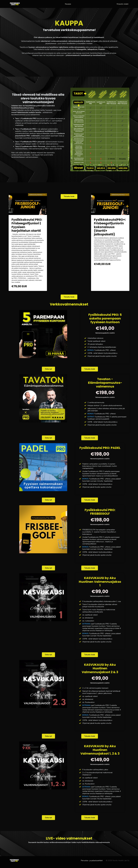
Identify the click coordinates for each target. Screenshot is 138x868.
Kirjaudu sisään (123, 4)
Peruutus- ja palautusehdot (92, 863)
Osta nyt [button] (48, 369)
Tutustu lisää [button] (69, 196)
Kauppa (68, 4)
